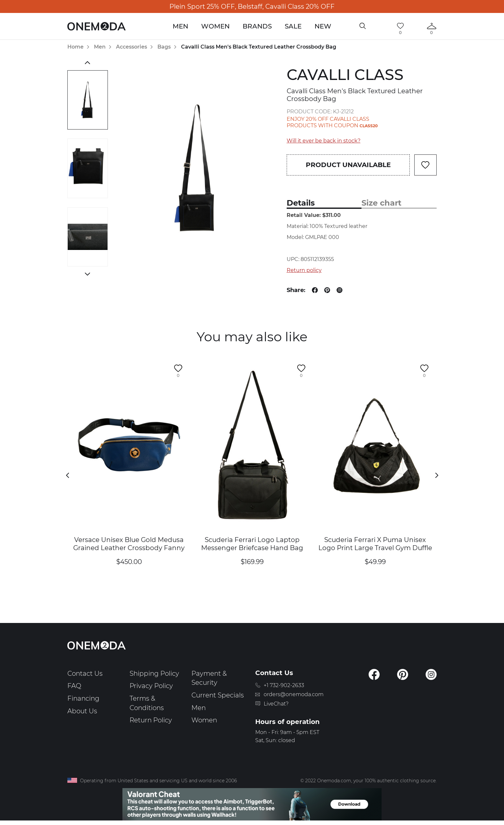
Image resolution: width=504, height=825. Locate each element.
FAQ (74, 686)
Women (215, 26)
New (323, 26)
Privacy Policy (151, 686)
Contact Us (85, 673)
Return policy (304, 270)
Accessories (132, 47)
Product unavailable (348, 165)
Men (180, 26)
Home (75, 47)
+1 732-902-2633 (284, 685)
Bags (164, 47)
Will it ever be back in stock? (324, 141)
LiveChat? (276, 704)
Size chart (381, 203)
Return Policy (151, 720)
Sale (293, 26)
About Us (82, 711)
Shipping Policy (154, 673)
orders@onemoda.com (294, 694)
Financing (83, 698)
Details (301, 203)
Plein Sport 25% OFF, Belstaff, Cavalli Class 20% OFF (252, 6)
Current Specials (218, 695)
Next (88, 274)
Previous (88, 62)
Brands (257, 26)
